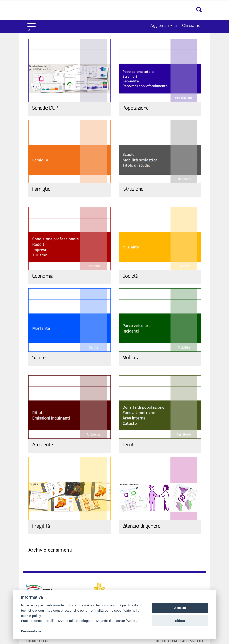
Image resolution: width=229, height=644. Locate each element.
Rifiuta (180, 621)
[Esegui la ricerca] (199, 10)
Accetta (180, 608)
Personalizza (31, 631)
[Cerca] (184, 10)
